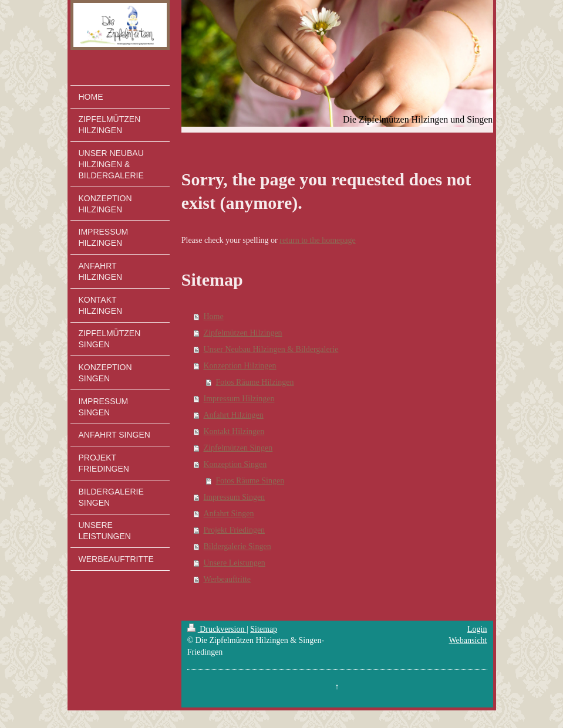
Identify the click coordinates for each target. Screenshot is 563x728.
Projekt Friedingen (235, 530)
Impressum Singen (235, 497)
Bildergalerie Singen (237, 546)
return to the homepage (317, 240)
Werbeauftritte (227, 579)
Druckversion (217, 629)
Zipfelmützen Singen (238, 448)
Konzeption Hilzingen (240, 366)
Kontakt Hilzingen (234, 431)
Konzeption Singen (235, 464)
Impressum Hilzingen (239, 399)
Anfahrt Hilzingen (234, 415)
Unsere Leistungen (235, 563)
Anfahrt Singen (229, 514)
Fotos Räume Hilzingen (255, 382)
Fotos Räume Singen (250, 481)
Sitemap (264, 629)
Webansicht (468, 640)
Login (477, 629)
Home (214, 316)
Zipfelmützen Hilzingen (243, 333)
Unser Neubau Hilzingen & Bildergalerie (271, 349)
